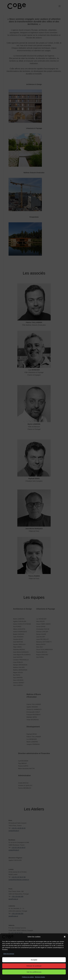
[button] (65, 937)
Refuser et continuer (34, 966)
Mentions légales (40, 977)
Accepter (34, 960)
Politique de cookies (28, 977)
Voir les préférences (34, 972)
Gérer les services (9, 954)
